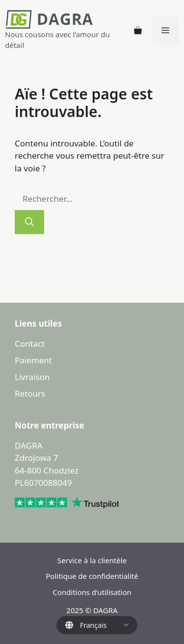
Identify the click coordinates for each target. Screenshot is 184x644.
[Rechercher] (29, 222)
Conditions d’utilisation (92, 592)
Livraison (32, 377)
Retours (30, 394)
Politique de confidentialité (92, 576)
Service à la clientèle (92, 560)
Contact (30, 344)
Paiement (33, 360)
